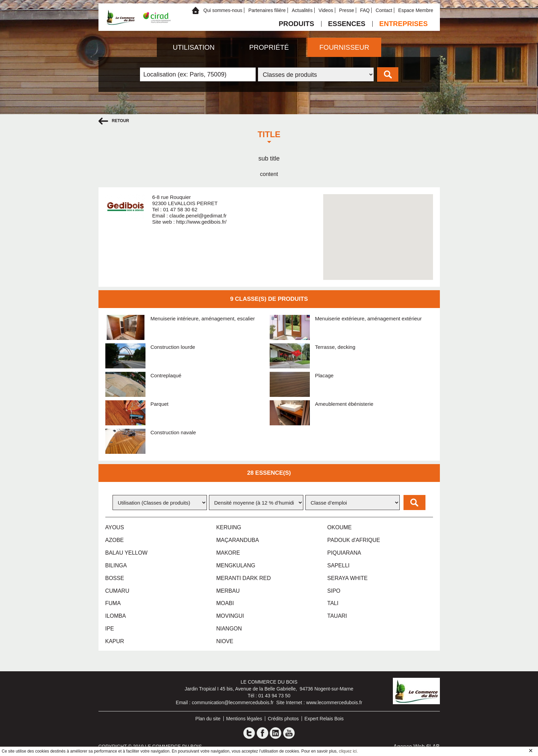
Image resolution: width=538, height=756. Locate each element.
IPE (110, 629)
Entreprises (403, 24)
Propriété (269, 47)
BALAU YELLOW (126, 553)
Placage (324, 375)
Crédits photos (283, 719)
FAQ (365, 10)
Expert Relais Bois (324, 719)
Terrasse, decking (335, 347)
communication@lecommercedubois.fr (233, 702)
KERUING (229, 527)
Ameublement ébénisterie (344, 404)
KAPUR (115, 641)
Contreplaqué (166, 375)
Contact (384, 10)
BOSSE (115, 578)
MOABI (225, 603)
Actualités (302, 10)
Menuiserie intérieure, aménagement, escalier (203, 318)
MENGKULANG (236, 565)
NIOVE (225, 641)
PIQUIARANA (344, 553)
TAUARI (337, 616)
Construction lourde (173, 347)
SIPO (334, 591)
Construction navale (173, 432)
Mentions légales (244, 719)
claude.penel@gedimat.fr (198, 216)
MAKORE (228, 553)
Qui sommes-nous (223, 10)
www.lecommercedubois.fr (334, 702)
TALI (333, 603)
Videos (326, 10)
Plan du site (208, 719)
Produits (296, 24)
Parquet (160, 404)
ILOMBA (116, 616)
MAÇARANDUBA (237, 540)
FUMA (113, 603)
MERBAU (228, 591)
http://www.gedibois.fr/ (202, 222)
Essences (347, 24)
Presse (347, 10)
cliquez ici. (348, 751)
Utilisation (194, 47)
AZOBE (115, 540)
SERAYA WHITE (348, 578)
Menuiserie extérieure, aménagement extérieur (368, 318)
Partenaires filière (267, 10)
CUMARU (117, 591)
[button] (378, 231)
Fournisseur (344, 47)
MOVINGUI (230, 616)
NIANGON (229, 629)
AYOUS (115, 527)
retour (114, 121)
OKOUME (340, 527)
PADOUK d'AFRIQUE (354, 540)
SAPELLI (338, 565)
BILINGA (116, 565)
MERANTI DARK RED (243, 578)
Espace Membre (416, 10)
